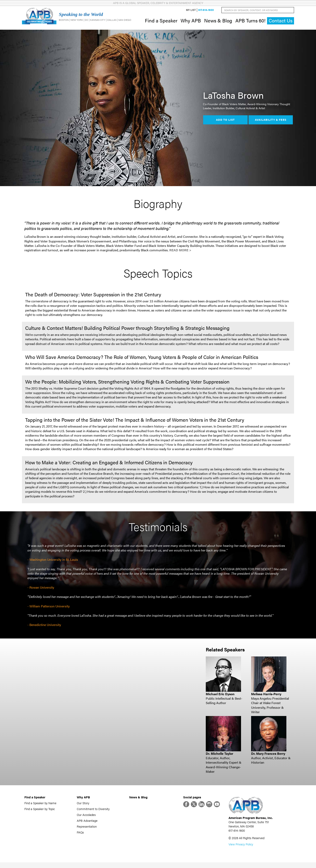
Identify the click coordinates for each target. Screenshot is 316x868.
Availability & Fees (271, 123)
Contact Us (281, 22)
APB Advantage (87, 823)
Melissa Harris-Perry (266, 697)
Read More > (180, 253)
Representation (87, 829)
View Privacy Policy (241, 850)
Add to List (225, 123)
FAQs (80, 835)
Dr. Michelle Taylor (219, 756)
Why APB (191, 22)
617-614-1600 (206, 11)
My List (191, 11)
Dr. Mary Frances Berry (268, 756)
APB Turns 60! (250, 22)
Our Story (83, 806)
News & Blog (218, 22)
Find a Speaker (161, 22)
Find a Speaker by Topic (40, 812)
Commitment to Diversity (93, 812)
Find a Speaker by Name (40, 806)
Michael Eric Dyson (220, 697)
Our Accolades (86, 818)
